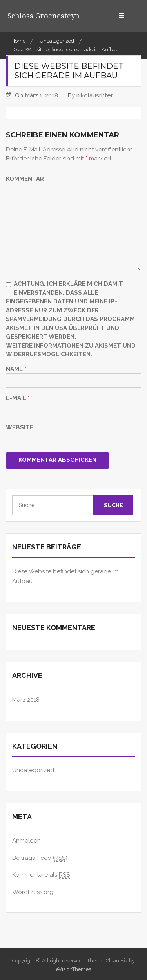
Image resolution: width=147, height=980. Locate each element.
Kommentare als (41, 875)
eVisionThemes (73, 969)
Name (16, 369)
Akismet (19, 328)
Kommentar (25, 179)
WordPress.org (33, 892)
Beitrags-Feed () (40, 858)
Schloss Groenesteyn (44, 16)
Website (20, 427)
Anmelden (26, 841)
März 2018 (26, 700)
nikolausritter (95, 95)
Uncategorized (33, 770)
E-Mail (18, 398)
